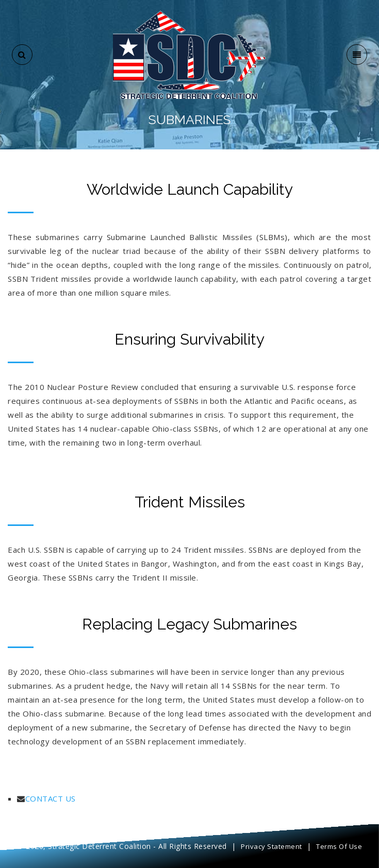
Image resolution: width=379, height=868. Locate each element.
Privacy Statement (271, 846)
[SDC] (190, 54)
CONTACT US (51, 798)
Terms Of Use (339, 846)
